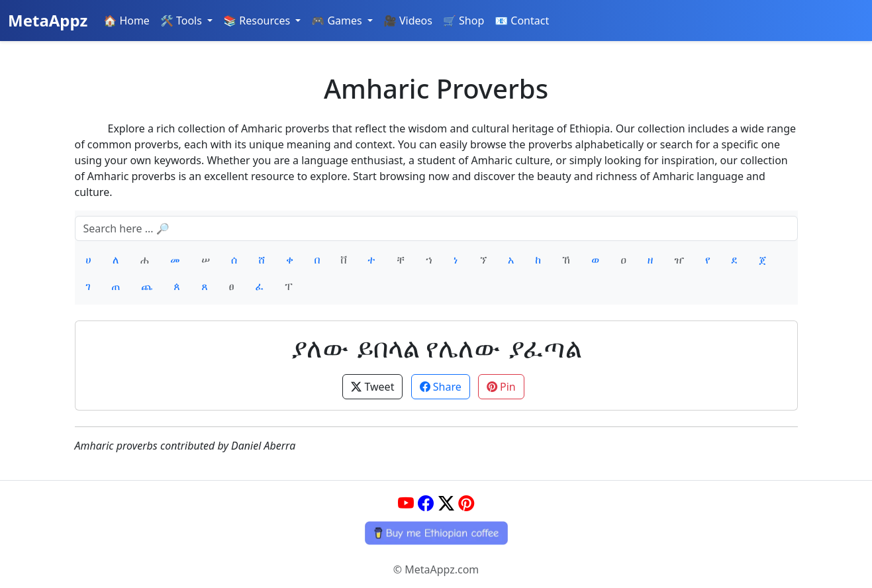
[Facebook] (426, 503)
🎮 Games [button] (338, 21)
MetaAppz (48, 20)
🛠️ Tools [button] (182, 21)
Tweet (372, 387)
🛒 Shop (463, 21)
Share (441, 387)
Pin (501, 387)
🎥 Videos (408, 21)
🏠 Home (126, 21)
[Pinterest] (466, 503)
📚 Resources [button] (258, 21)
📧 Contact (522, 21)
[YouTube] (406, 503)
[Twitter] (446, 503)
